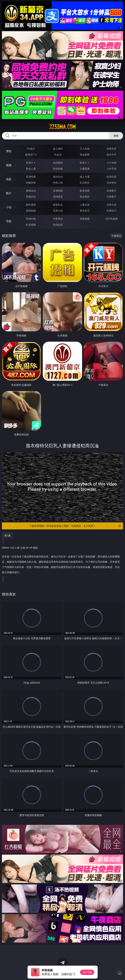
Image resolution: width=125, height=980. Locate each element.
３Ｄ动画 (112, 163)
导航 (9, 221)
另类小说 (58, 211)
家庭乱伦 (58, 205)
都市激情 (31, 205)
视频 (9, 165)
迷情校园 (31, 211)
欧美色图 (85, 191)
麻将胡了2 (31, 155)
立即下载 (87, 972)
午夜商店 (58, 219)
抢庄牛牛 (112, 155)
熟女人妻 (31, 169)
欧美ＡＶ (85, 163)
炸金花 (58, 155)
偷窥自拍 (31, 191)
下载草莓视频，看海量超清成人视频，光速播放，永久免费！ (75, 526)
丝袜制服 (58, 169)
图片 (9, 193)
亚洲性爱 (31, 177)
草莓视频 (85, 219)
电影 (9, 179)
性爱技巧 (112, 211)
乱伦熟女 (85, 183)
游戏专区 (112, 149)
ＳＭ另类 (112, 169)
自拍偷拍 (58, 163)
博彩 (9, 151)
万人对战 (85, 149)
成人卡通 (85, 177)
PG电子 (31, 149)
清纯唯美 (58, 197)
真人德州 (58, 149)
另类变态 (112, 183)
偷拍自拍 (58, 177)
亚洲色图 (58, 191)
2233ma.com (62, 127)
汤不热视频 (112, 219)
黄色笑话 (85, 211)
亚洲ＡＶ (31, 163)
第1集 (8, 535)
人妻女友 (85, 205)
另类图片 (112, 197)
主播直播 (85, 169)
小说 (9, 207)
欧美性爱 (112, 177)
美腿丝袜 (31, 197)
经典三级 (58, 183)
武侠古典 (112, 205)
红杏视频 (31, 225)
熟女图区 (85, 197)
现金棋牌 (85, 155)
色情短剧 (58, 225)
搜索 (116, 136)
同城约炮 (31, 219)
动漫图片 (112, 191)
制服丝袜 (31, 183)
